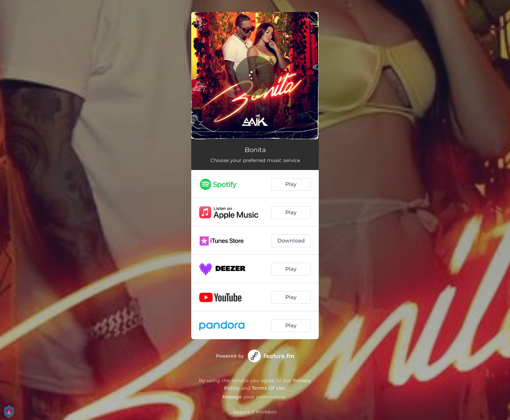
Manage (232, 397)
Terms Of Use (269, 388)
